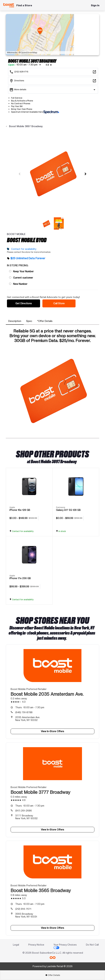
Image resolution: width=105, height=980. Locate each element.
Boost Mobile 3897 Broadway (26, 126)
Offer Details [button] (53, 975)
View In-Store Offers (52, 731)
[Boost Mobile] (9, 5)
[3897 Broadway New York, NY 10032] (53, 81)
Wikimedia (12, 53)
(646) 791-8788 (24, 712)
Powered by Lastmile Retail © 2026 (53, 966)
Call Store (59, 303)
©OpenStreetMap (28, 53)
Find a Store (24, 5)
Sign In (95, 5)
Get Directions (24, 303)
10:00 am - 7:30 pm (30, 707)
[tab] (15, 321)
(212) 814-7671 (23, 909)
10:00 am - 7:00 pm (30, 904)
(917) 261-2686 (24, 811)
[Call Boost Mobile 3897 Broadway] (53, 72)
